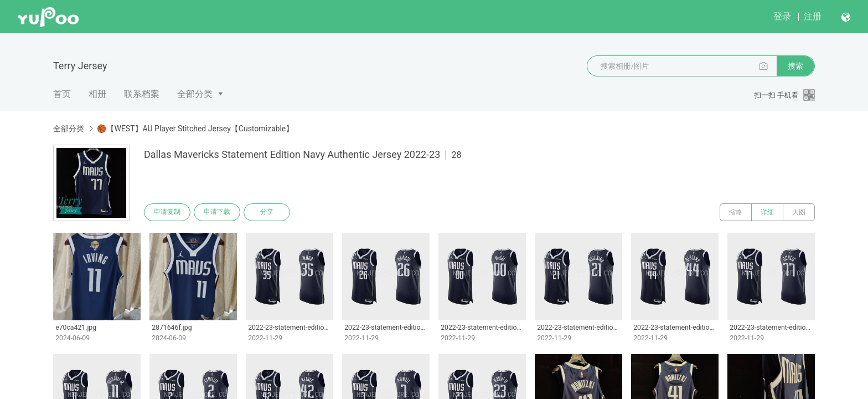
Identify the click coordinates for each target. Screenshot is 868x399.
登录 (782, 16)
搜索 (795, 66)
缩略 (736, 212)
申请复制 (167, 212)
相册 (97, 94)
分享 (267, 212)
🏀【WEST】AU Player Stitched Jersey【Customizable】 (195, 129)
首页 (62, 94)
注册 (813, 16)
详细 (767, 212)
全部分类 (195, 94)
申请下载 (217, 212)
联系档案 (142, 94)
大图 (799, 212)
